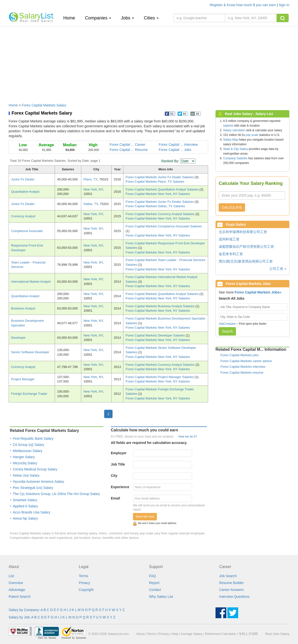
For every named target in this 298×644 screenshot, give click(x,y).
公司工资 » (278, 269)
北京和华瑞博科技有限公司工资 (243, 232)
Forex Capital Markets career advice (246, 361)
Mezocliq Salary (25, 463)
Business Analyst (23, 308)
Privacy (84, 583)
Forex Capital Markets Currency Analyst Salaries (160, 214)
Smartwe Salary (25, 500)
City (114, 476)
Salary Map (231, 140)
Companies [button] (98, 18)
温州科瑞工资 (229, 239)
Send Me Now (145, 517)
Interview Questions (234, 597)
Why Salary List (161, 597)
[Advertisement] (149, 62)
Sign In (284, 5)
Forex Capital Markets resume (242, 373)
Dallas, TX (91, 204)
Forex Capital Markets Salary (44, 105)
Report (154, 583)
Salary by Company (24, 610)
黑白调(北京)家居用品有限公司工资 (246, 261)
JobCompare (227, 324)
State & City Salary (236, 149)
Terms (83, 576)
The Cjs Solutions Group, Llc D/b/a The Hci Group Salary (56, 494)
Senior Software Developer (30, 352)
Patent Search (20, 597)
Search (227, 331)
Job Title (118, 464)
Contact (155, 590)
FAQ (152, 576)
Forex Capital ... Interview (178, 145)
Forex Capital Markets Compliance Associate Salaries (164, 226)
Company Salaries (235, 158)
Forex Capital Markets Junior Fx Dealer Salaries (160, 177)
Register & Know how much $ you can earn (243, 5)
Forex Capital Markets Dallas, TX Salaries (155, 206)
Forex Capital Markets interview (243, 367)
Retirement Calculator (220, 634)
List (11, 576)
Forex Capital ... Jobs (175, 150)
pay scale (252, 135)
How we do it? (188, 437)
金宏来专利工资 (231, 254)
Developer (18, 338)
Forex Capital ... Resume (129, 150)
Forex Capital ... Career (128, 145)
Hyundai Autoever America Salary (39, 482)
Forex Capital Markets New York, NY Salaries (158, 194)
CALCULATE (232, 207)
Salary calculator (234, 130)
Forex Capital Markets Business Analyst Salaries (160, 306)
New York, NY (93, 189)
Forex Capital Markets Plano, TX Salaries (155, 182)
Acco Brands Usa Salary (32, 512)
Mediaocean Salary (28, 451)
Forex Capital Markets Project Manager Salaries (160, 377)
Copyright (86, 590)
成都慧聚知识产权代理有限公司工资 (246, 247)
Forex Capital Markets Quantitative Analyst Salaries (163, 189)
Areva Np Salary (25, 518)
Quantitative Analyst (25, 192)
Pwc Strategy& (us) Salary (33, 488)
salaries (228, 126)
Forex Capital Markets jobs (240, 355)
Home (71, 18)
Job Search (228, 576)
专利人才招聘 (248, 634)
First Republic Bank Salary (33, 439)
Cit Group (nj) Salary (29, 445)
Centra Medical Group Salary (35, 469)
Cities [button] (151, 18)
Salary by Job (19, 617)
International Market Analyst (31, 282)
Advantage (17, 590)
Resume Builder (232, 583)
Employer (119, 453)
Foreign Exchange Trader (29, 394)
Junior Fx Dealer (23, 179)
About (140, 634)
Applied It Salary (25, 506)
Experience (120, 487)
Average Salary (191, 634)
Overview (16, 583)
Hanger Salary (24, 457)
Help (175, 634)
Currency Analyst (23, 216)
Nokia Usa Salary (26, 475)
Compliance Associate (27, 231)
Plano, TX (91, 179)
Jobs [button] (127, 18)
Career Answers (232, 590)
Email (115, 498)
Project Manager (23, 379)
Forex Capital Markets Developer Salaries (156, 335)
